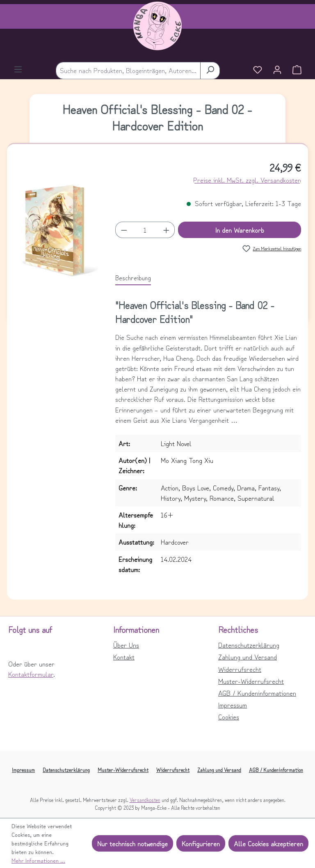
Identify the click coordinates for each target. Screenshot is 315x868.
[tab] (133, 278)
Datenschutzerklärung (249, 645)
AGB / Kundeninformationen (257, 693)
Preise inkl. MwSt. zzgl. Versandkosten (247, 180)
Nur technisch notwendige (132, 843)
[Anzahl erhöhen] (167, 230)
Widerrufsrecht (240, 669)
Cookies (229, 717)
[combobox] (128, 70)
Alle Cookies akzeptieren (268, 843)
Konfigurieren (201, 843)
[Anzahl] (145, 230)
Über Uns (126, 645)
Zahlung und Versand (248, 657)
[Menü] (18, 70)
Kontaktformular (31, 674)
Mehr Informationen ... (38, 860)
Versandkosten (145, 800)
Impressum (233, 705)
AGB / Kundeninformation (276, 770)
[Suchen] (210, 70)
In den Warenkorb (240, 230)
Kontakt (124, 657)
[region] (56, 235)
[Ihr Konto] (277, 71)
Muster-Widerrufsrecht (251, 681)
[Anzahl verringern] (124, 230)
